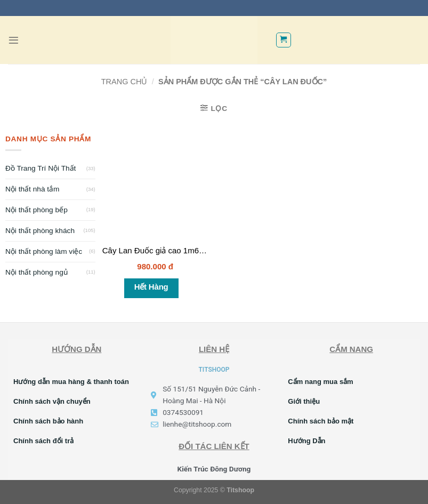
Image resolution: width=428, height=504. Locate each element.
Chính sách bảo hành (48, 421)
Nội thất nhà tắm (33, 189)
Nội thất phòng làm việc (44, 251)
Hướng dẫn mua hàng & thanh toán (71, 382)
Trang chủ (124, 82)
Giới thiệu (304, 401)
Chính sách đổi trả (43, 441)
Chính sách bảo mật (321, 421)
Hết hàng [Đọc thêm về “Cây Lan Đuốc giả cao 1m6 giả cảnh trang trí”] (151, 287)
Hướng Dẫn (306, 441)
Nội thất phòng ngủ (37, 272)
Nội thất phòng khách (40, 231)
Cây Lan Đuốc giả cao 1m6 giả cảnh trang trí (181, 250)
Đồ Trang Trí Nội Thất (41, 168)
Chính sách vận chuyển (52, 401)
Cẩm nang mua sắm (320, 382)
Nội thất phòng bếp (37, 210)
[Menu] (14, 40)
